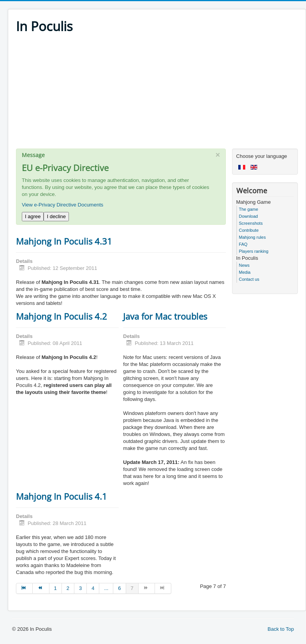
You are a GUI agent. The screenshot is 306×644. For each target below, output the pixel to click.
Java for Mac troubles (165, 316)
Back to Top (281, 629)
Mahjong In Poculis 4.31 (64, 241)
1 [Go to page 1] (55, 588)
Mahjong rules (252, 237)
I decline (56, 216)
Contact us (249, 279)
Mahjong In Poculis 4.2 (62, 316)
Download (249, 216)
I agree (33, 216)
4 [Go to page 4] (93, 588)
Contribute (249, 230)
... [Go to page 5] (106, 588)
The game (249, 209)
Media (245, 272)
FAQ (243, 244)
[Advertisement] (157, 94)
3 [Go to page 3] (80, 588)
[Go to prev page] (41, 588)
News (244, 265)
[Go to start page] (24, 588)
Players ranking (254, 251)
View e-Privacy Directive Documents (62, 205)
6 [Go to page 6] (119, 588)
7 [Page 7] (132, 588)
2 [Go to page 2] (68, 588)
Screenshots (251, 223)
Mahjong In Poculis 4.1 (62, 496)
